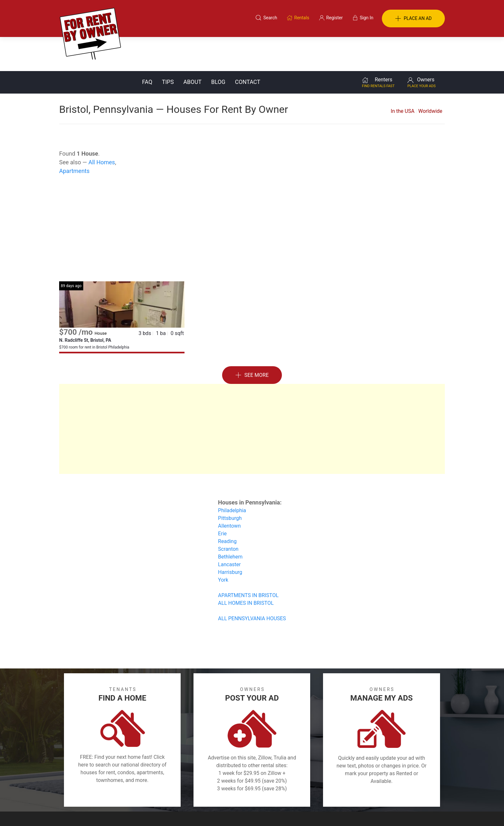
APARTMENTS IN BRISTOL (248, 561)
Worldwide (430, 77)
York (223, 546)
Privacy (256, 795)
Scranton (228, 515)
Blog (218, 48)
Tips (168, 48)
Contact (248, 48)
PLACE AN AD (413, 19)
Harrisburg (230, 538)
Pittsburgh (230, 484)
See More (252, 341)
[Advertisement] (252, 196)
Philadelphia (232, 476)
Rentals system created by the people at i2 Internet (353, 811)
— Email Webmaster (425, 811)
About (193, 48)
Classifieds (147, 795)
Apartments (74, 137)
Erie (222, 499)
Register (360, 795)
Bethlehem (230, 523)
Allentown (229, 492)
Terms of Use (186, 795)
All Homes (102, 128)
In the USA (402, 77)
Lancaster (229, 530)
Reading (227, 507)
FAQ (147, 48)
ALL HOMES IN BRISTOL (246, 569)
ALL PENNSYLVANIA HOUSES (252, 584)
